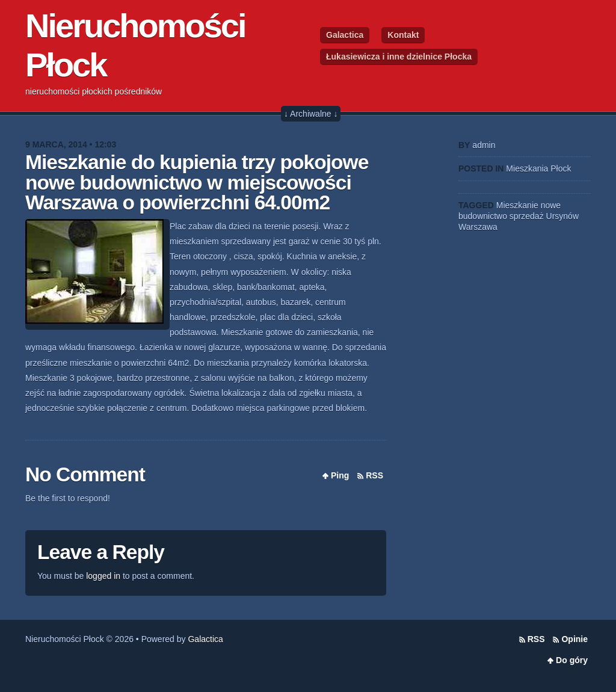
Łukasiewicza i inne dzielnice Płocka (399, 57)
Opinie (574, 639)
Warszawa (478, 227)
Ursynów (562, 216)
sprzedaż (527, 216)
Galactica (345, 35)
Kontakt (403, 35)
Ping (340, 475)
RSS (374, 475)
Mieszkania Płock (538, 168)
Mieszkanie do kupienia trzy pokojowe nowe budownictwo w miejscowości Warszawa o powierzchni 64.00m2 (197, 182)
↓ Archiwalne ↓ (311, 114)
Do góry (572, 660)
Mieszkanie (517, 205)
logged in (103, 576)
